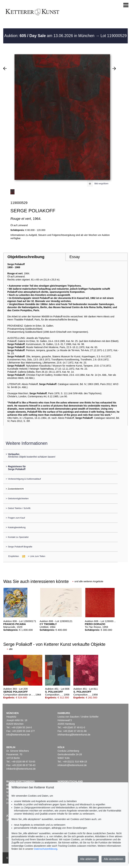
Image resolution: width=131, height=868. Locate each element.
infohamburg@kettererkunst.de (74, 735)
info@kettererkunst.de (18, 735)
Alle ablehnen (88, 859)
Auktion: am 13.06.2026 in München (50, 36)
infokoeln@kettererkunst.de (72, 765)
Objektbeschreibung (26, 257)
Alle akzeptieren (113, 859)
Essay (75, 257)
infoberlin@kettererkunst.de (21, 769)
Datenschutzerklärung (46, 849)
